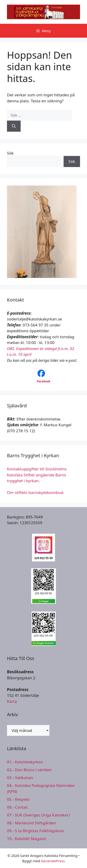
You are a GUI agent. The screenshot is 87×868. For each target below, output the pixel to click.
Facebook (43, 381)
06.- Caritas (17, 807)
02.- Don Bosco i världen (29, 770)
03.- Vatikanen (20, 778)
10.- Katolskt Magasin (27, 839)
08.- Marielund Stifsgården (31, 823)
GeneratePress (53, 861)
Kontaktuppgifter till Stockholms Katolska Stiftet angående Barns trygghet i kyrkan (37, 475)
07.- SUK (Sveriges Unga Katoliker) (38, 815)
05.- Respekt (18, 799)
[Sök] (14, 126)
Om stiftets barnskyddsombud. (36, 492)
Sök (10, 153)
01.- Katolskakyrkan (25, 762)
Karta (12, 701)
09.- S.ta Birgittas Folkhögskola (35, 831)
